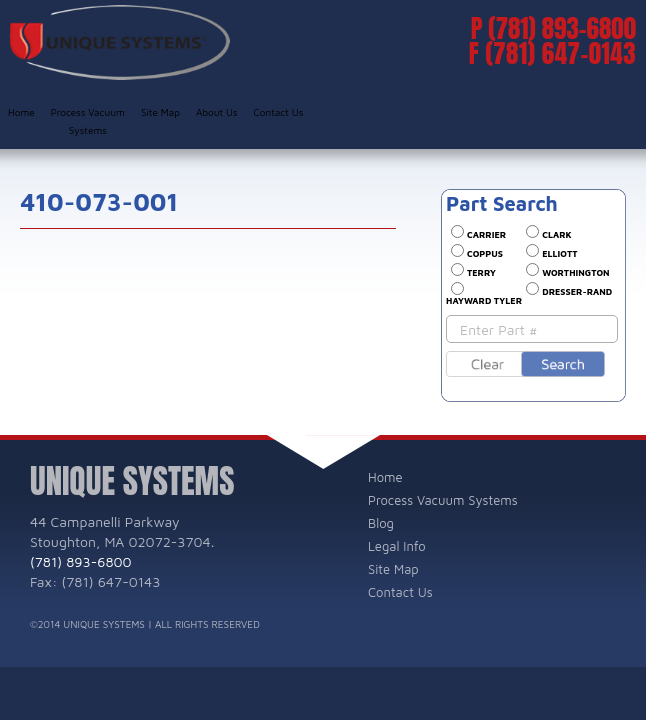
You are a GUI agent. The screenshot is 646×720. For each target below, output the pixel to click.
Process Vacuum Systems (88, 121)
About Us (217, 112)
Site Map (160, 112)
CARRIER (486, 234)
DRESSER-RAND (577, 291)
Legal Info (397, 546)
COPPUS (485, 253)
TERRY (481, 272)
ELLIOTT (559, 253)
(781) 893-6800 (562, 28)
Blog (381, 523)
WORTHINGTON (575, 272)
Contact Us (279, 112)
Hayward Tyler (484, 300)
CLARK (556, 234)
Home (21, 112)
